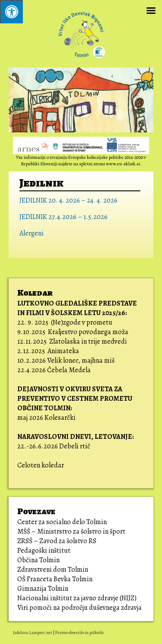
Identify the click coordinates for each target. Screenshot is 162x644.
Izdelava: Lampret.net (33, 633)
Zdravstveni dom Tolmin (53, 570)
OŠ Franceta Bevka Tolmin (55, 579)
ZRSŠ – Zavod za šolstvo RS (57, 541)
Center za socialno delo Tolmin (62, 522)
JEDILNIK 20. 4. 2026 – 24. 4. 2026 (68, 200)
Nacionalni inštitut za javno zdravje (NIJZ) (77, 598)
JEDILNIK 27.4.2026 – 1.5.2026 (64, 217)
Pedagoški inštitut (44, 551)
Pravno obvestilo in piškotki (79, 633)
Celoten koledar (41, 465)
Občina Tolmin (38, 560)
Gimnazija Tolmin (43, 589)
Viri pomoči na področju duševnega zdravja (80, 608)
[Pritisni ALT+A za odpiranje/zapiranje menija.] (11, 12)
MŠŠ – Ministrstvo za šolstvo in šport (71, 531)
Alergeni (32, 233)
